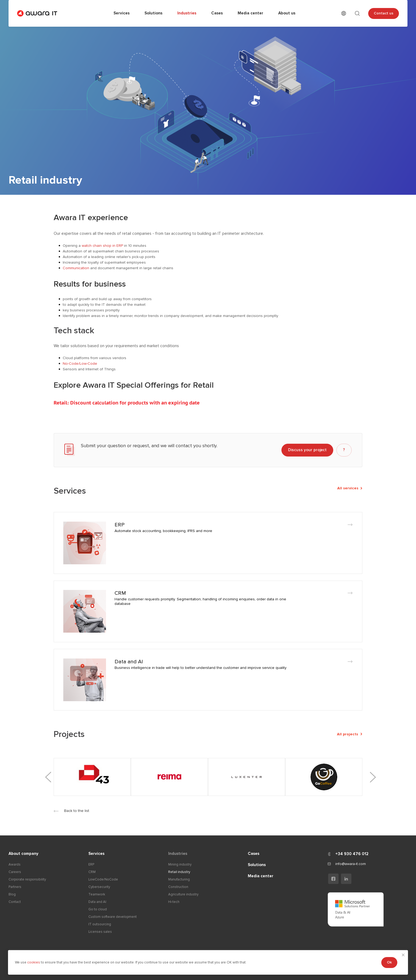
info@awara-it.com (351, 864)
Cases (254, 854)
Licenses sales (100, 932)
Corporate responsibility (27, 879)
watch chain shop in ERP (102, 246)
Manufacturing (179, 879)
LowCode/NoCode (103, 879)
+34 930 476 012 (352, 854)
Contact (15, 902)
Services (96, 854)
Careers (15, 872)
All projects (350, 734)
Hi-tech (174, 902)
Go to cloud (98, 909)
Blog (12, 894)
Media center (261, 876)
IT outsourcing (100, 924)
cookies (34, 962)
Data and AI (129, 662)
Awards (15, 864)
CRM (120, 593)
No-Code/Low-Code (80, 364)
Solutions (257, 865)
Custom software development (113, 917)
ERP (119, 525)
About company (23, 854)
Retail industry (179, 872)
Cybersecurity (99, 887)
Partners (15, 887)
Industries (178, 854)
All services (350, 488)
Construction (178, 887)
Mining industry (180, 864)
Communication (76, 268)
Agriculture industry (183, 894)
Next (372, 777)
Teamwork (97, 894)
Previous (49, 777)
